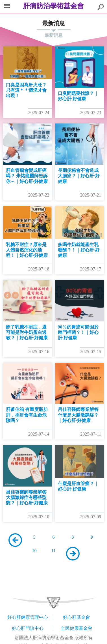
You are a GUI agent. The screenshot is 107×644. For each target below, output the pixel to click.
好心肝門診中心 (28, 628)
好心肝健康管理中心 (28, 617)
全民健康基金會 (77, 628)
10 (34, 551)
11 (53, 551)
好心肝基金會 (77, 617)
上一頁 (15, 540)
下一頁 (73, 554)
